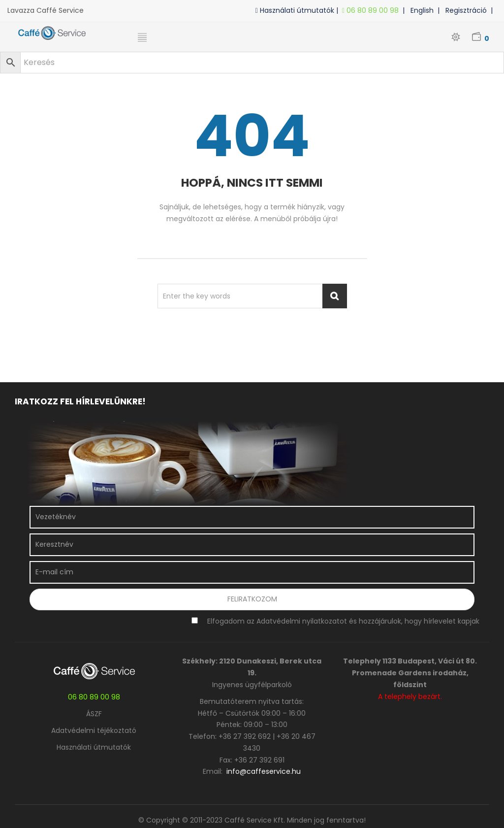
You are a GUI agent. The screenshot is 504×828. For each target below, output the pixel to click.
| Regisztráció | (467, 10)
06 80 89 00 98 (372, 10)
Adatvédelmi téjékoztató (94, 730)
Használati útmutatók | (299, 10)
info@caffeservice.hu (264, 771)
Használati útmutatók (94, 747)
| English (420, 10)
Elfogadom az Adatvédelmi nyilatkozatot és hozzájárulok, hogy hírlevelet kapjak (343, 621)
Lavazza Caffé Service (46, 10)
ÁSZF (94, 714)
